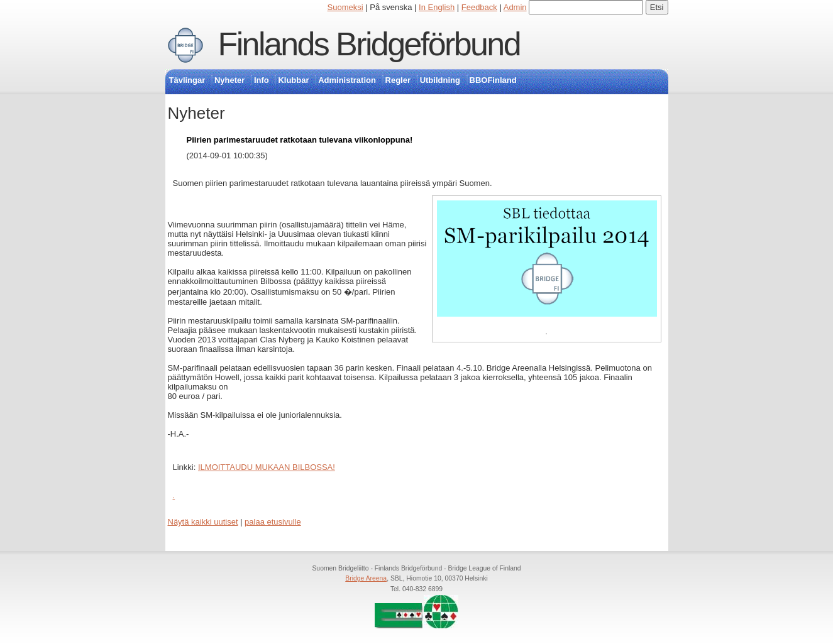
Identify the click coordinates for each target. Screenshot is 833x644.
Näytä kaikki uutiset (203, 522)
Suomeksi (345, 7)
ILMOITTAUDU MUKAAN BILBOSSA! (267, 467)
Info (262, 80)
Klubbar (293, 80)
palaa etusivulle (273, 522)
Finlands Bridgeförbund (369, 44)
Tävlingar (187, 80)
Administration (347, 80)
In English (437, 7)
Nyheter (229, 80)
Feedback (479, 7)
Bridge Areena (366, 578)
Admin (515, 7)
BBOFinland (493, 80)
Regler (398, 80)
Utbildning (440, 80)
